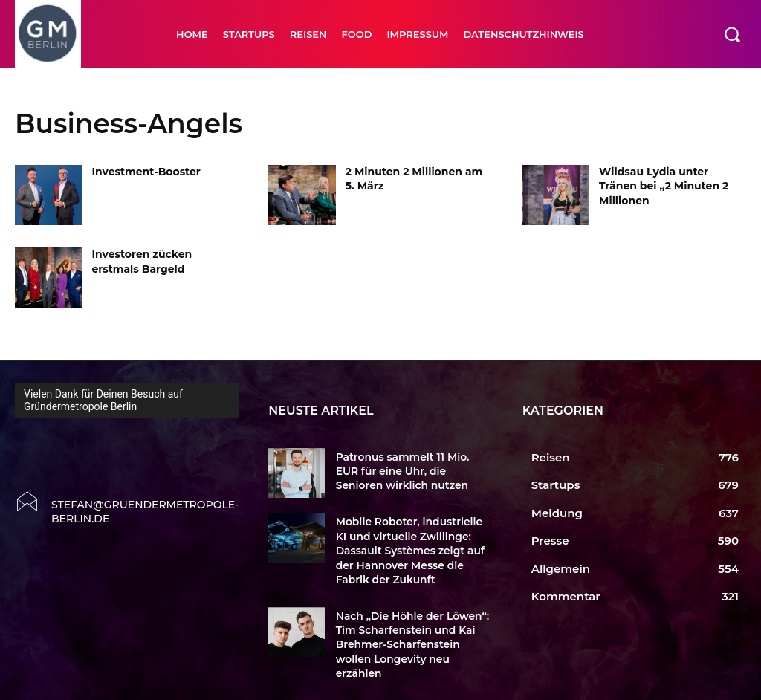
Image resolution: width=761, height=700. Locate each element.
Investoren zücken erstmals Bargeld (142, 262)
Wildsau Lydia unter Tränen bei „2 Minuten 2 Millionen (664, 186)
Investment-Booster (146, 172)
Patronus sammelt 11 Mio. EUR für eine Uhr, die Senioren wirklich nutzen (410, 470)
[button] (732, 34)
